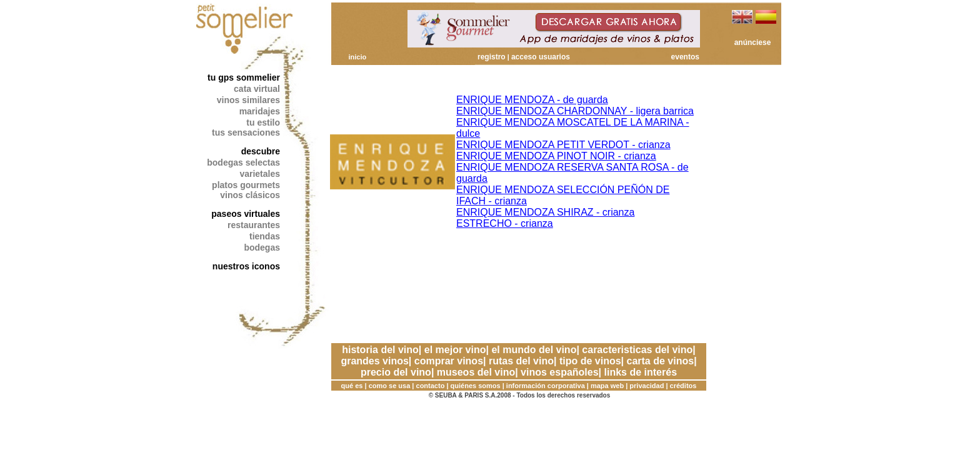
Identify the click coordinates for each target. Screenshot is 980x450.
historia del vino (380, 350)
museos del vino (476, 372)
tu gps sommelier (244, 77)
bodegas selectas (243, 162)
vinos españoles (560, 372)
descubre (261, 151)
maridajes (260, 111)
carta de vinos (661, 361)
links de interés (641, 372)
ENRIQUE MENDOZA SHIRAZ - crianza (545, 212)
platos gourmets (246, 185)
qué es (352, 386)
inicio (357, 57)
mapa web (607, 386)
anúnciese (753, 42)
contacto (431, 386)
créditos (683, 386)
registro (492, 57)
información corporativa (546, 386)
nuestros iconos (246, 266)
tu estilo (263, 122)
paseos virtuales (246, 214)
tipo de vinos (590, 361)
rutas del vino (521, 361)
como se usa (390, 386)
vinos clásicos (250, 195)
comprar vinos (449, 361)
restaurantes (254, 225)
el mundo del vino (534, 350)
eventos (685, 57)
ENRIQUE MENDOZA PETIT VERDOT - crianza (563, 145)
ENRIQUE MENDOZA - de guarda (532, 100)
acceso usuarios (541, 57)
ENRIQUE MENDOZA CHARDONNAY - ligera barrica (575, 111)
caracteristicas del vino (637, 350)
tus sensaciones (246, 132)
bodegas (262, 247)
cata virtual (257, 89)
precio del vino (396, 372)
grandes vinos (374, 361)
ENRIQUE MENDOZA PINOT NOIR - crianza (556, 156)
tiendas (265, 236)
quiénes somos (476, 386)
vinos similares (248, 100)
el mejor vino (455, 350)
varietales (260, 174)
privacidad (647, 386)
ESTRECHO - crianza (505, 223)
